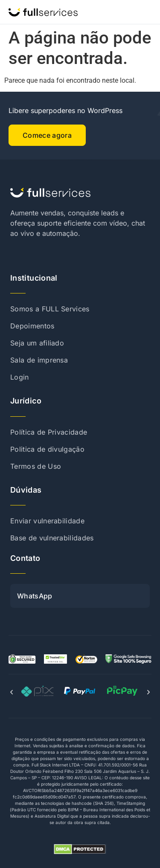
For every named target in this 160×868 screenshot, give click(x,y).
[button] (12, 692)
